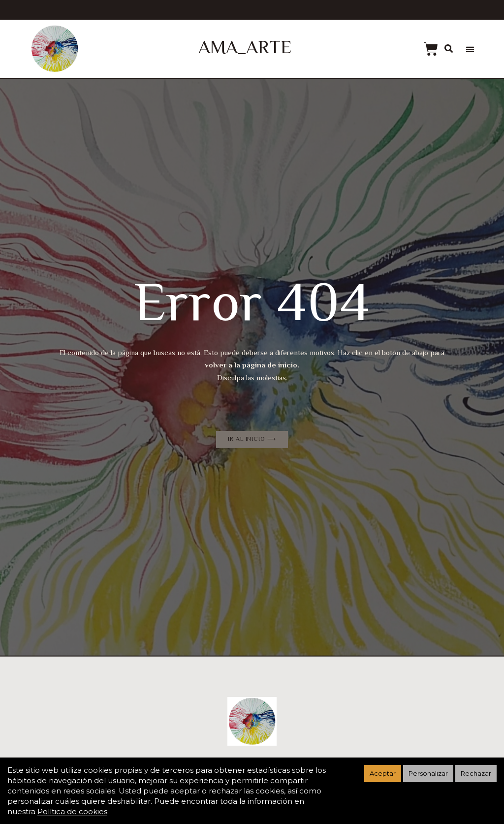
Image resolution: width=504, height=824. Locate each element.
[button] (470, 49)
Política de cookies (72, 811)
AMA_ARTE (245, 49)
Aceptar (383, 773)
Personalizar (428, 773)
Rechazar (476, 773)
